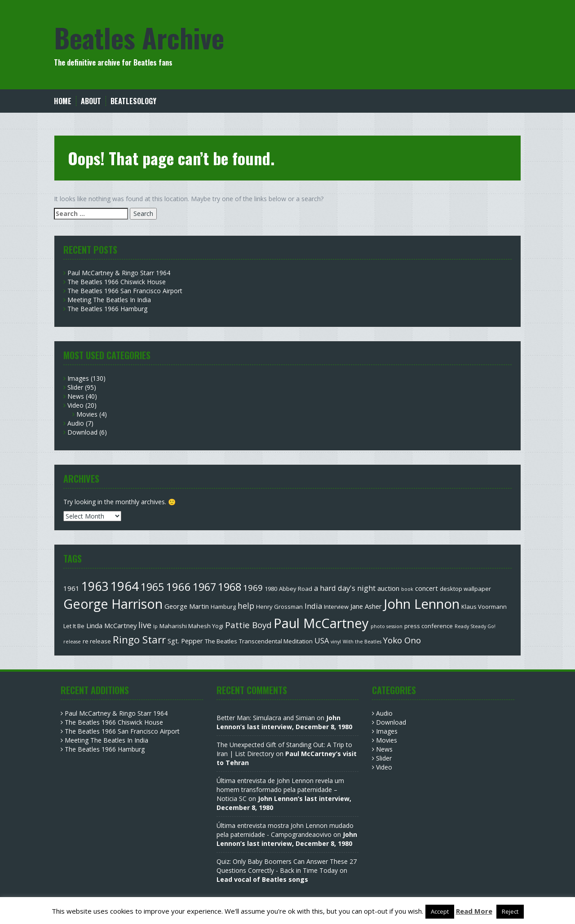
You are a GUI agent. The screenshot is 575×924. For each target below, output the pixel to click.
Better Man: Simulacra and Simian (266, 718)
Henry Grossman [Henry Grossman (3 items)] (279, 607)
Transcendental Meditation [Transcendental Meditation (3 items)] (276, 641)
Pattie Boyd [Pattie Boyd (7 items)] (248, 625)
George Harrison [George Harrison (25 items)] (113, 604)
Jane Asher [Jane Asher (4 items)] (366, 606)
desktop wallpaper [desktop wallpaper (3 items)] (465, 589)
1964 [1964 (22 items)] (124, 586)
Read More (474, 911)
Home (63, 101)
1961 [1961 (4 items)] (71, 588)
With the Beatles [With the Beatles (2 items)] (362, 642)
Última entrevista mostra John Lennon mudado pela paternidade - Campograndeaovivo (285, 830)
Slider (75, 387)
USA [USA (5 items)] (322, 640)
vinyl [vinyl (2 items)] (336, 642)
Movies (87, 414)
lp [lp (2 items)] (155, 626)
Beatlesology (133, 101)
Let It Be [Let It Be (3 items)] (74, 626)
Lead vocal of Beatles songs (262, 879)
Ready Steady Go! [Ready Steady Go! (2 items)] (475, 626)
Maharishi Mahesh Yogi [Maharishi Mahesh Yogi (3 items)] (191, 626)
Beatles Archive (139, 37)
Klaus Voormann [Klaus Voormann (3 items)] (484, 607)
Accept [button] (440, 911)
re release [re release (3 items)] (97, 641)
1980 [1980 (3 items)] (271, 589)
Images (78, 378)
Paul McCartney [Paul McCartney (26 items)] (321, 623)
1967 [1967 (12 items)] (204, 587)
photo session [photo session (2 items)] (387, 626)
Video (75, 405)
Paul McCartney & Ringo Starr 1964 (119, 273)
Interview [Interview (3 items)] (336, 607)
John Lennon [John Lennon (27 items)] (422, 604)
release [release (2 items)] (72, 642)
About (91, 101)
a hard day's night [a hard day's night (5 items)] (345, 588)
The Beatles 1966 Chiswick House (117, 282)
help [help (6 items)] (246, 606)
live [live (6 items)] (145, 625)
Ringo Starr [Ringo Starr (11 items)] (139, 640)
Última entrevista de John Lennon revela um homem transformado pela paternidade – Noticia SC (280, 790)
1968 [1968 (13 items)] (230, 587)
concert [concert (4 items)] (427, 588)
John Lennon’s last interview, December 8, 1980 (284, 722)
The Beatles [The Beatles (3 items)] (221, 641)
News (76, 396)
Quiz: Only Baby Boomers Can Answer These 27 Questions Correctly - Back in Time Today (287, 866)
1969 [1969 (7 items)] (253, 587)
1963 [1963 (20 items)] (95, 586)
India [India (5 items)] (313, 606)
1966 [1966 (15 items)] (178, 587)
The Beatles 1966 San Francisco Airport (125, 291)
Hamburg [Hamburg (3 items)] (223, 607)
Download (82, 432)
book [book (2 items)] (407, 589)
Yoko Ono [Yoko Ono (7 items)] (402, 640)
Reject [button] (510, 911)
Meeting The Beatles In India (109, 300)
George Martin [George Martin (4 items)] (187, 606)
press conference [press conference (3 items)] (429, 626)
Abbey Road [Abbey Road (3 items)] (296, 589)
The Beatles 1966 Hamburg (107, 309)
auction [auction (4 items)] (388, 588)
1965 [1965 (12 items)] (152, 587)
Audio (76, 423)
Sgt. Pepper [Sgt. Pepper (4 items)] (185, 641)
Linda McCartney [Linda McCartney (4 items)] (111, 625)
